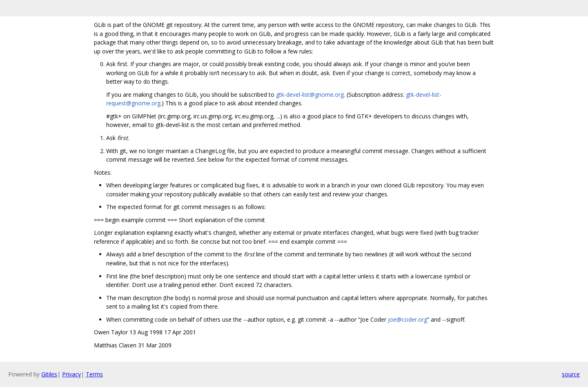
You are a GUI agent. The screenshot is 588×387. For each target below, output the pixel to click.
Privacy (71, 374)
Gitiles (49, 374)
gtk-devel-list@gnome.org (310, 95)
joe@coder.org (408, 319)
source (571, 374)
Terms (94, 374)
